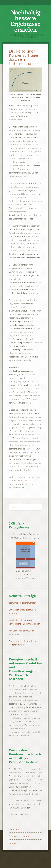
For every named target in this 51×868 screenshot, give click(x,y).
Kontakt (13, 843)
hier (22, 488)
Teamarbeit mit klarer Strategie (23, 603)
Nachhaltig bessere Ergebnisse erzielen (26, 21)
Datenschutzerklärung (19, 836)
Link (11, 815)
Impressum (14, 829)
